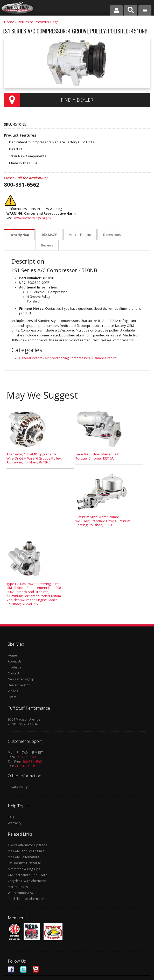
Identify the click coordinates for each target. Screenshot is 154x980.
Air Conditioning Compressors (67, 348)
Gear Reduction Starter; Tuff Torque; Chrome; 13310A (97, 446)
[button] (131, 10)
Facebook (11, 959)
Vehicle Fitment (79, 235)
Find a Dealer (77, 100)
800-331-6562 (32, 751)
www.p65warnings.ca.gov (33, 218)
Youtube (36, 959)
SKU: (8, 124)
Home (9, 22)
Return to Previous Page (38, 22)
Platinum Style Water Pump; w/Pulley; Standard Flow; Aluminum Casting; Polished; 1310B (103, 510)
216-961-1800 (27, 747)
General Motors (31, 348)
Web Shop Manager (116, 975)
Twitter (23, 959)
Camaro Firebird (104, 348)
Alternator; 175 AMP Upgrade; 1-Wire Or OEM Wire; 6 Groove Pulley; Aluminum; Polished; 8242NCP (34, 448)
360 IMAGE (48, 235)
